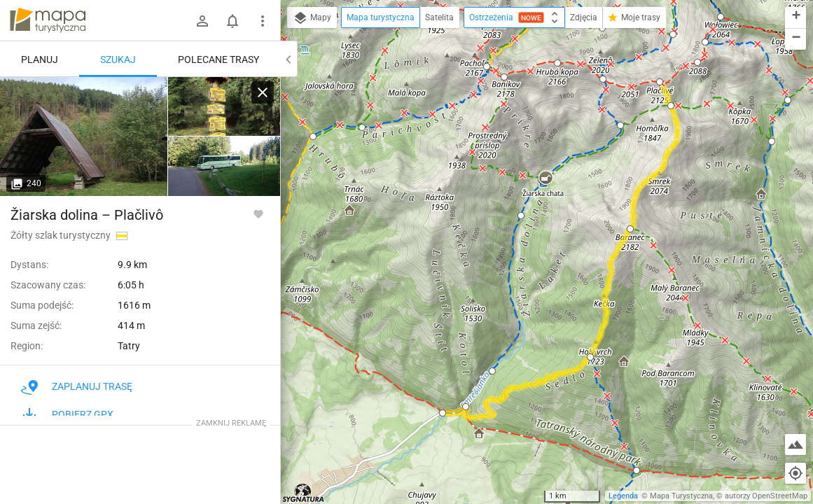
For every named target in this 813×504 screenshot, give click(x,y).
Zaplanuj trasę (77, 386)
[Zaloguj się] (202, 21)
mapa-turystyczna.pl (48, 20)
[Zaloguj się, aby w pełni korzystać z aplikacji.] (258, 213)
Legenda (623, 496)
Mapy (312, 18)
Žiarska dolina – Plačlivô (87, 215)
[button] (313, 136)
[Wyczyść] (263, 92)
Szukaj (118, 59)
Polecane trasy (218, 59)
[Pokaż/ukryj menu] (263, 21)
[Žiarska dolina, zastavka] (84, 136)
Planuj (40, 59)
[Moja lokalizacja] (795, 473)
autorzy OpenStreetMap (766, 496)
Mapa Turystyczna (681, 496)
